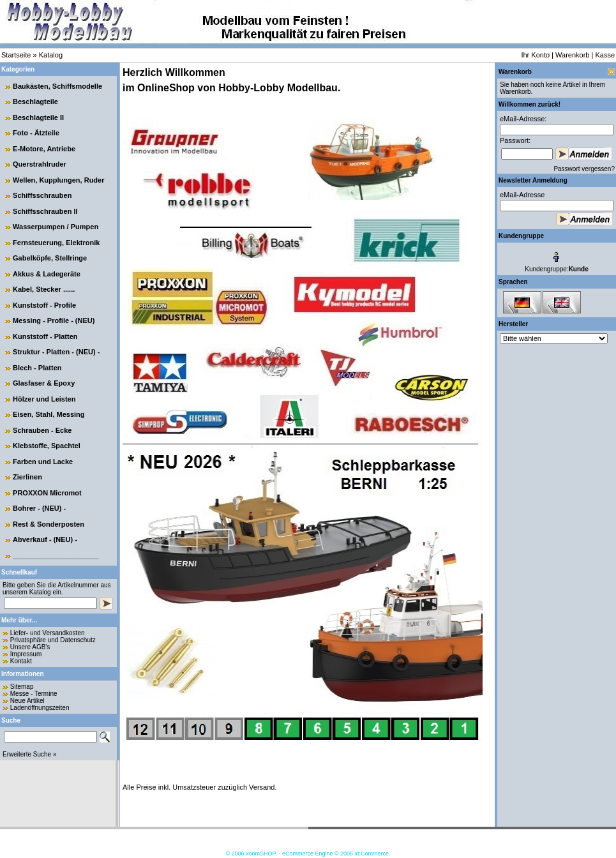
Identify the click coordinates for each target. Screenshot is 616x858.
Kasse (605, 55)
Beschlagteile (35, 102)
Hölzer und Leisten (44, 399)
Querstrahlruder (40, 164)
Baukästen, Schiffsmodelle (57, 86)
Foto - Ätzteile (36, 133)
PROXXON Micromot (47, 493)
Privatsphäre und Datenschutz (53, 640)
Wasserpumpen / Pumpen (56, 227)
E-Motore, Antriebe (44, 149)
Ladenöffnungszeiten (40, 708)
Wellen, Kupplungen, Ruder (58, 180)
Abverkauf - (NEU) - (45, 539)
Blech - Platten (37, 368)
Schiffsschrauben (42, 195)
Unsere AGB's (30, 647)
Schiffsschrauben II (45, 211)
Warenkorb (572, 55)
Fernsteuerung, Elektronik (56, 243)
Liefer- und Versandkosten (48, 633)
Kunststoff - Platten (45, 336)
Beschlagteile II (38, 117)
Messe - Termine (34, 694)
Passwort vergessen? (584, 169)
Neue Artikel (27, 701)
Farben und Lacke (43, 462)
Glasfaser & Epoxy (44, 383)
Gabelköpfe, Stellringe (50, 258)
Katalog (51, 55)
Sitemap (22, 687)
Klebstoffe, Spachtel (47, 446)
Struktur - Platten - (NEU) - (56, 352)
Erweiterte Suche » (30, 754)
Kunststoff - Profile (44, 305)
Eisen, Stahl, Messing (49, 414)
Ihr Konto (535, 55)
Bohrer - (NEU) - (39, 508)
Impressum (26, 654)
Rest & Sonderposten (49, 524)
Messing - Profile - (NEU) (54, 320)
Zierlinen (27, 477)
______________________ (56, 555)
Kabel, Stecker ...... (44, 289)
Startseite (16, 55)
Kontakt (21, 661)
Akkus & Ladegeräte (47, 274)
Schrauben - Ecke (42, 430)
